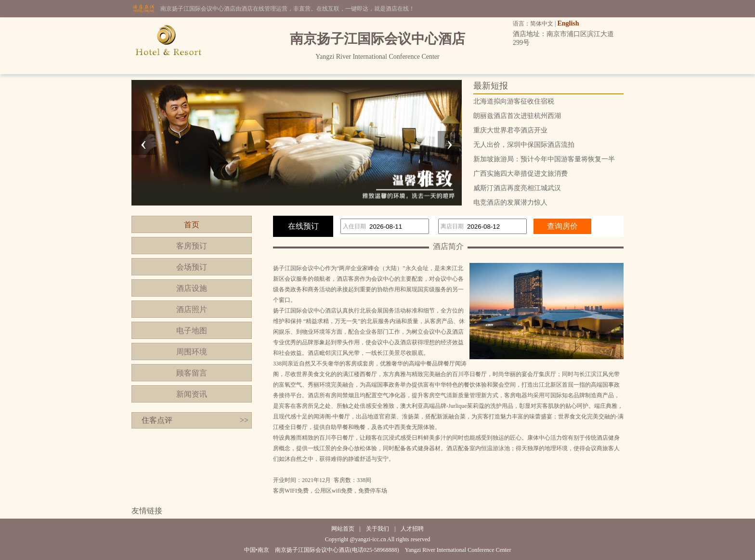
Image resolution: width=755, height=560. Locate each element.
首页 (192, 225)
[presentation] (143, 143)
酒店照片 (192, 309)
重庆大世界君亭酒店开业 (510, 130)
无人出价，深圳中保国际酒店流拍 (524, 145)
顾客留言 (192, 373)
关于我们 (377, 529)
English (568, 23)
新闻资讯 (192, 394)
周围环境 (192, 352)
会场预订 (192, 267)
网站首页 (343, 529)
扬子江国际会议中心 (299, 268)
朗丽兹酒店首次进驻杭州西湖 (517, 116)
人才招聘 (412, 529)
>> (244, 420)
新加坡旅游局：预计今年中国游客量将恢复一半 (544, 159)
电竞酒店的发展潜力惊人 (510, 202)
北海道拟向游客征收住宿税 (514, 101)
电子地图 (192, 331)
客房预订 (192, 246)
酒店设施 (192, 288)
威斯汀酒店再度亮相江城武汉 (517, 188)
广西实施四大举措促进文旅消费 (521, 174)
